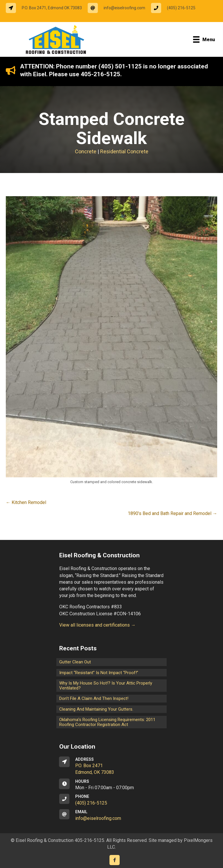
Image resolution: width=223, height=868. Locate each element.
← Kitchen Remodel (26, 502)
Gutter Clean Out (75, 662)
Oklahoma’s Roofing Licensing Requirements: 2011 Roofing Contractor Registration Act (107, 722)
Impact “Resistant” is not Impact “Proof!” (99, 673)
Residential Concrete (124, 151)
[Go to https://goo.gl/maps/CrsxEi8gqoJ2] (111, 766)
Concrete (86, 151)
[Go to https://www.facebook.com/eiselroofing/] (115, 860)
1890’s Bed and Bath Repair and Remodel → (172, 513)
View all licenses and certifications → (97, 625)
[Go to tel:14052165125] (176, 8)
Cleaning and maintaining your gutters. (96, 709)
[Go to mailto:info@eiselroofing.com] (119, 8)
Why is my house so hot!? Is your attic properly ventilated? (106, 686)
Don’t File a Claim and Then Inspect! (94, 698)
